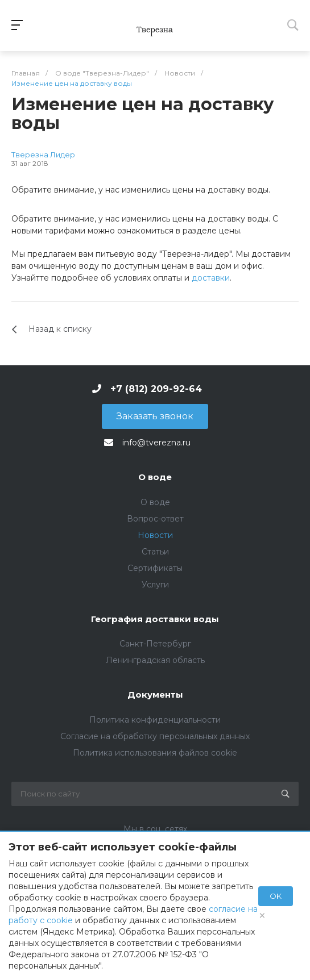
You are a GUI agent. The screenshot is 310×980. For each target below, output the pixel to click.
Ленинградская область (155, 660)
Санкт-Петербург (155, 644)
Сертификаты (155, 568)
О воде (155, 477)
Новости (155, 535)
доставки (211, 278)
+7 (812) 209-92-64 (156, 389)
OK (276, 896)
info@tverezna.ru (156, 443)
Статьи (155, 552)
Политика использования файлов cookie (155, 753)
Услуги (155, 585)
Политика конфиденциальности (155, 720)
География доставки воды (155, 619)
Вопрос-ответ (155, 519)
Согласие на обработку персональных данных (155, 736)
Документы (155, 695)
